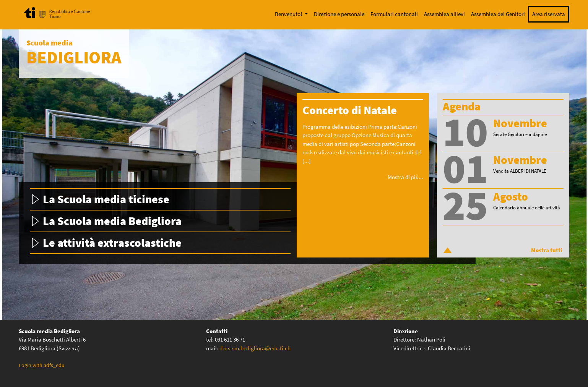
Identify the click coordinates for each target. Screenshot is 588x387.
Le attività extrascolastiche (112, 243)
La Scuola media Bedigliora (112, 221)
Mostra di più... (405, 177)
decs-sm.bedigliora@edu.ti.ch (255, 348)
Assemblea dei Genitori (498, 14)
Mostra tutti (547, 250)
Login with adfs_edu (42, 365)
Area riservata (549, 14)
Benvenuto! (289, 14)
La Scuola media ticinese (106, 199)
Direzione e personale (339, 14)
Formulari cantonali (394, 14)
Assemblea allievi (444, 14)
